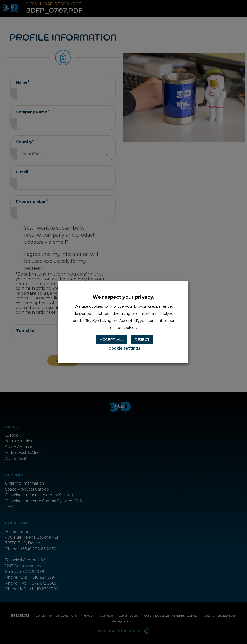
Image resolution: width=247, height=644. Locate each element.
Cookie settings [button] (124, 348)
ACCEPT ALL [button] (112, 340)
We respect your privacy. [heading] (123, 297)
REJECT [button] (142, 340)
